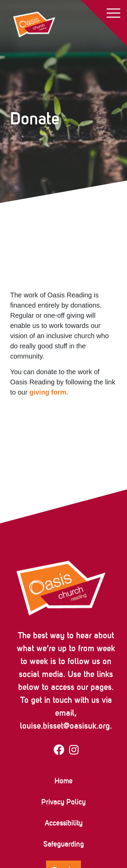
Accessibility (64, 823)
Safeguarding (64, 844)
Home (64, 781)
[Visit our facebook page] (59, 751)
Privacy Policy (63, 802)
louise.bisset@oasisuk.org (65, 726)
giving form (48, 392)
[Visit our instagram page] (74, 751)
